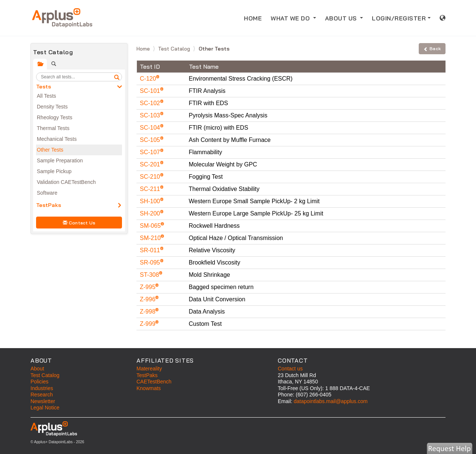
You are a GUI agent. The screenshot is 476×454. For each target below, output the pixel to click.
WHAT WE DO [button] (291, 18)
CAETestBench (154, 382)
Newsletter (43, 401)
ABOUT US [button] (342, 18)
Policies (39, 382)
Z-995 (148, 287)
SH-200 (151, 213)
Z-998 (148, 312)
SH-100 (151, 201)
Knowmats (149, 388)
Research (42, 395)
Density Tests (52, 107)
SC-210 (151, 177)
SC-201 (151, 164)
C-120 (149, 79)
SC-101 (151, 91)
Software (47, 193)
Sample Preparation (60, 160)
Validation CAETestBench (66, 182)
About (37, 369)
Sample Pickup (54, 171)
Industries (42, 388)
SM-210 (151, 238)
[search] (117, 77)
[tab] (40, 64)
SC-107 (151, 152)
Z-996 (148, 299)
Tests (44, 87)
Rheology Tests (54, 117)
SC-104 (151, 128)
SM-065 (151, 226)
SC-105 (151, 140)
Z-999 (148, 324)
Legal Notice (45, 408)
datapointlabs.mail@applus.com (331, 401)
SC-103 (151, 115)
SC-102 (151, 103)
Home (144, 49)
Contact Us (79, 223)
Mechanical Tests (57, 139)
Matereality (149, 369)
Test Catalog (175, 49)
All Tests (46, 96)
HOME (255, 18)
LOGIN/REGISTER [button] (399, 18)
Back (432, 48)
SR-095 (151, 262)
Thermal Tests (53, 128)
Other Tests (50, 150)
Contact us (290, 369)
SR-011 (151, 250)
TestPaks (49, 205)
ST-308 (150, 275)
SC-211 (151, 189)
